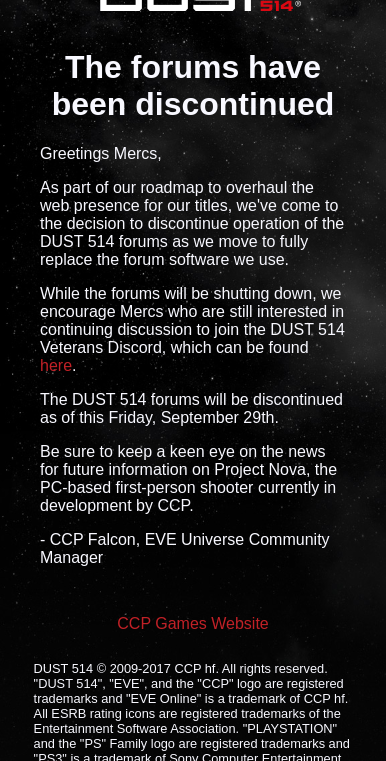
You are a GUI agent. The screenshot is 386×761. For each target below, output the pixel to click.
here (56, 365)
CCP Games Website (192, 623)
